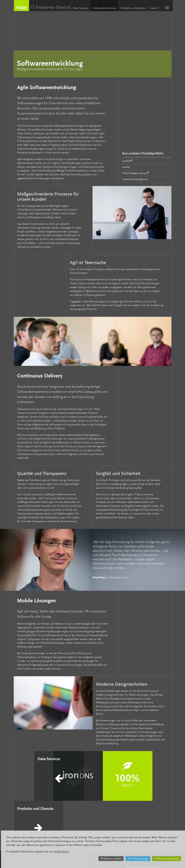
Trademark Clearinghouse (135, 179)
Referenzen (101, 819)
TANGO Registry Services (136, 173)
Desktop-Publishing (78, 807)
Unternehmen (102, 799)
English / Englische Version (141, 824)
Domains (21, 799)
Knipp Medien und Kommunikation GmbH (21, 6)
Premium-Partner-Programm (29, 811)
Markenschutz (23, 815)
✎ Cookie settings (137, 859)
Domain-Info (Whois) (138, 816)
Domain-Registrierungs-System (143, 807)
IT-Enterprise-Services (51, 8)
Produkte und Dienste (131, 8)
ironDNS (127, 160)
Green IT (153, 8)
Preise (20, 807)
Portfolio (73, 803)
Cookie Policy (60, 852)
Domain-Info (23, 819)
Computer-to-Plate (78, 811)
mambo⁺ (126, 167)
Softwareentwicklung (103, 8)
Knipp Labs (101, 815)
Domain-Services (25, 803)
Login (129, 799)
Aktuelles (100, 807)
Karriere (99, 811)
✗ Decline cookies (110, 859)
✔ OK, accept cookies (166, 859)
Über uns (100, 803)
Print (72, 799)
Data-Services (79, 8)
